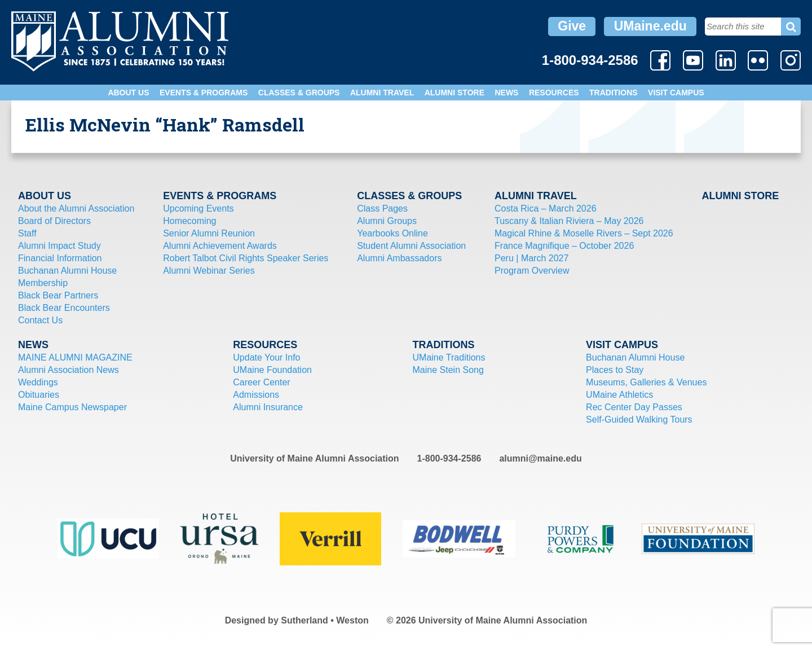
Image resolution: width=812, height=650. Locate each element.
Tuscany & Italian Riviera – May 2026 (569, 221)
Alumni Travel (382, 93)
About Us (128, 93)
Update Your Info (266, 357)
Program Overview (532, 271)
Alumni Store (454, 93)
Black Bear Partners (58, 295)
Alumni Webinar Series (209, 271)
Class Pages (382, 208)
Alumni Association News (69, 370)
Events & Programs (204, 93)
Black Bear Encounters (64, 308)
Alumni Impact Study (59, 246)
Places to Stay (615, 370)
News (506, 93)
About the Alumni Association (76, 208)
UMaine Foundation (272, 370)
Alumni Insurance (268, 407)
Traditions (614, 93)
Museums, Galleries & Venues (646, 382)
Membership (43, 283)
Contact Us (40, 320)
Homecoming (189, 221)
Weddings (38, 382)
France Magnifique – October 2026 (564, 246)
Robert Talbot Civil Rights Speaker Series (246, 258)
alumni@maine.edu (540, 458)
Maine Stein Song (448, 370)
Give (572, 26)
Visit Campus (676, 93)
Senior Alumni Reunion (209, 233)
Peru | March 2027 (531, 258)
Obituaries (39, 395)
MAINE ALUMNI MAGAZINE (75, 357)
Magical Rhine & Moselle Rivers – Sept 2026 (584, 233)
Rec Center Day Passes (634, 407)
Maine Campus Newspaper (72, 407)
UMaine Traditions (449, 357)
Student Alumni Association (411, 246)
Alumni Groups (387, 221)
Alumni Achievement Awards (220, 246)
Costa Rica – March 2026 (546, 208)
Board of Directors (54, 221)
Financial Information (60, 258)
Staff (27, 233)
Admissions (256, 395)
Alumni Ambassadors (399, 258)
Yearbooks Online (392, 233)
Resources (554, 93)
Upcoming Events (198, 208)
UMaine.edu (650, 26)
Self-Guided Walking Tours (639, 420)
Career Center (261, 382)
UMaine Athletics (619, 395)
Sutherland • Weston (325, 620)
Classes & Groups (299, 93)
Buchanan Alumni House (67, 271)
